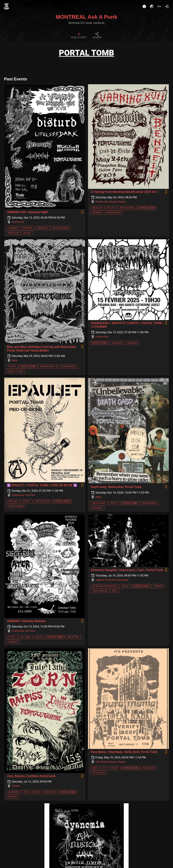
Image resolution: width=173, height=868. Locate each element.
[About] (144, 6)
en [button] (159, 6)
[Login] (167, 6)
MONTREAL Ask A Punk (86, 17)
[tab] (79, 36)
